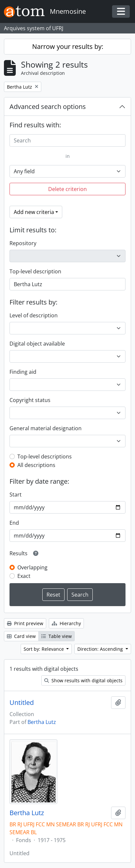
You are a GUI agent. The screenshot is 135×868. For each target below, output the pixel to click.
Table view (57, 636)
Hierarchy (66, 623)
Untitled (22, 703)
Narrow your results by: (68, 46)
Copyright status (30, 400)
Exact (24, 576)
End (14, 523)
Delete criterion (67, 189)
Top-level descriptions (45, 456)
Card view (21, 636)
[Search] (67, 140)
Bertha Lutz (42, 722)
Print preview (25, 623)
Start (16, 495)
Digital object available (37, 344)
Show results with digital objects (83, 680)
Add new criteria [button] (34, 212)
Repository (23, 243)
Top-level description (35, 271)
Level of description (34, 315)
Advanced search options (48, 106)
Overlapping (32, 567)
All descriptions (36, 465)
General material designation (46, 428)
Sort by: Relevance (44, 649)
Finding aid (23, 372)
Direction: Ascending (101, 649)
